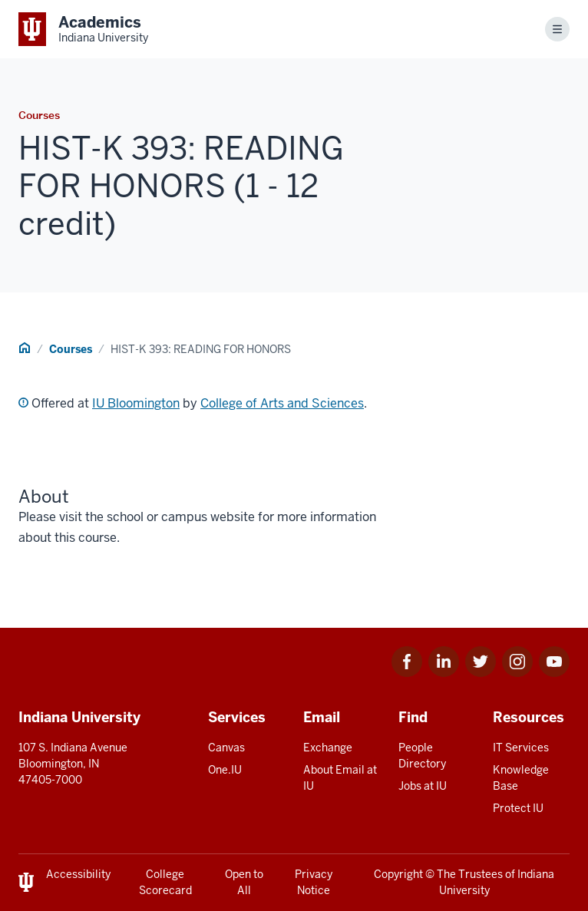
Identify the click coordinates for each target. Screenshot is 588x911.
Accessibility (78, 874)
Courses (71, 349)
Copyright (398, 874)
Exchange (328, 748)
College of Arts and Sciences (282, 403)
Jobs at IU (423, 786)
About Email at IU (340, 778)
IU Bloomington (136, 403)
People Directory (422, 756)
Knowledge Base (521, 778)
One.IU (225, 770)
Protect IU (518, 808)
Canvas (226, 748)
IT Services (521, 748)
